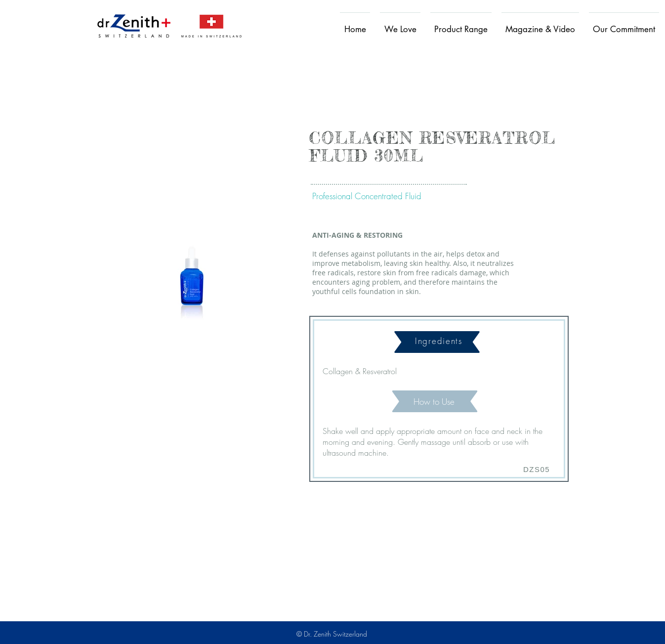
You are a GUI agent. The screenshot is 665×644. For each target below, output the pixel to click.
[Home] (134, 26)
